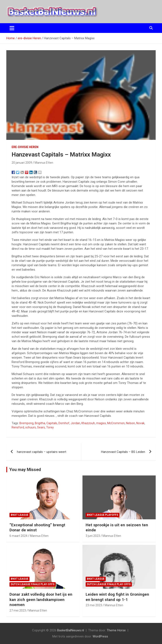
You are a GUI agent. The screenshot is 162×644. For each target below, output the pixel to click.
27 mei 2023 (18, 610)
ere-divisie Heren (25, 147)
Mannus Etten (44, 163)
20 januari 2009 (22, 163)
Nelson (130, 423)
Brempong (26, 423)
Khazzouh (88, 423)
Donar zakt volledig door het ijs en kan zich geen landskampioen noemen (41, 599)
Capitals (52, 423)
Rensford (18, 427)
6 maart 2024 (18, 536)
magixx (101, 423)
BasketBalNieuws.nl (71, 630)
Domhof (64, 423)
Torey (50, 427)
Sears (41, 427)
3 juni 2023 (93, 536)
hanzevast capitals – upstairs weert (42, 452)
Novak (140, 423)
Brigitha (40, 423)
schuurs (31, 427)
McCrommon (116, 423)
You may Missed (25, 470)
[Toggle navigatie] (12, 28)
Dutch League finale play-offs (33, 584)
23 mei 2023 (94, 605)
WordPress (100, 636)
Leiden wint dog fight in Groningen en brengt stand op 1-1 (117, 597)
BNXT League (20, 515)
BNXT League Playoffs (103, 515)
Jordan (75, 423)
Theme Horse (116, 630)
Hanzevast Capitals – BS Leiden (123, 452)
